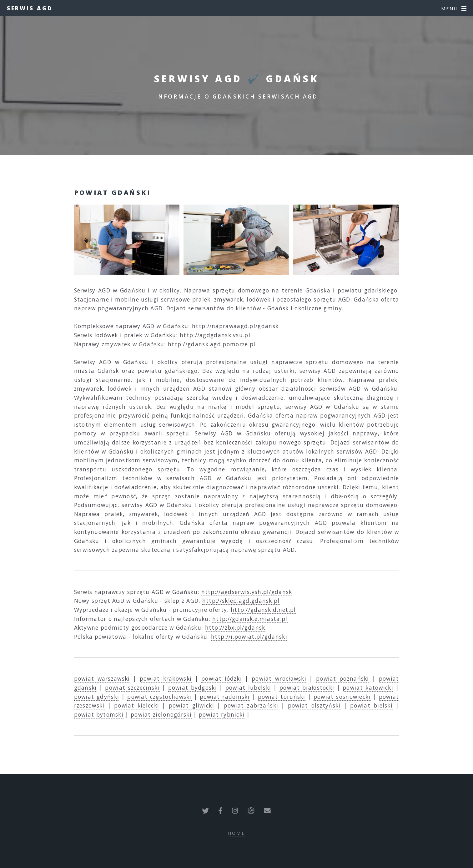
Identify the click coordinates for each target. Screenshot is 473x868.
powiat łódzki (222, 678)
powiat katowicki (368, 688)
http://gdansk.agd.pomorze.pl (212, 344)
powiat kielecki (137, 705)
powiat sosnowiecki (342, 697)
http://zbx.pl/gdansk (235, 627)
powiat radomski (225, 697)
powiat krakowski (166, 678)
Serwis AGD (30, 8)
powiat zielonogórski (161, 714)
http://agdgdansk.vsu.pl (215, 335)
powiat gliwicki (191, 705)
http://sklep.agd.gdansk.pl (241, 601)
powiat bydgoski (193, 688)
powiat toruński (282, 697)
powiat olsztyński (314, 705)
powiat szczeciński (132, 688)
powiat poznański (343, 678)
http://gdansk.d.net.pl (263, 610)
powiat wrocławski (279, 678)
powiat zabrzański (251, 705)
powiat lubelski (248, 688)
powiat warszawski (102, 678)
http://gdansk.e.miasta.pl (250, 619)
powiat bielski (371, 705)
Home (236, 833)
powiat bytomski (99, 714)
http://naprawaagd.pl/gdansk (235, 326)
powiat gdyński (97, 697)
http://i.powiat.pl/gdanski (249, 637)
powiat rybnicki (222, 714)
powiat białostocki (307, 688)
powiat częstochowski (159, 697)
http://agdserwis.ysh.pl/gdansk (247, 592)
